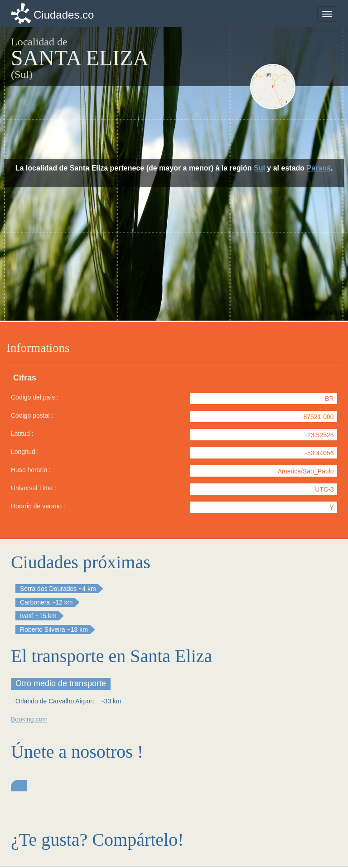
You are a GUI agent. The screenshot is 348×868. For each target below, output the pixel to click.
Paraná (319, 168)
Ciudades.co (64, 15)
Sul (259, 168)
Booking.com (29, 719)
